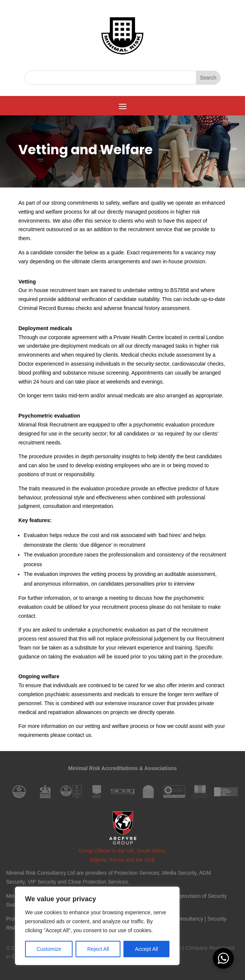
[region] (97, 926)
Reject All (98, 949)
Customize (49, 949)
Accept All (146, 949)
